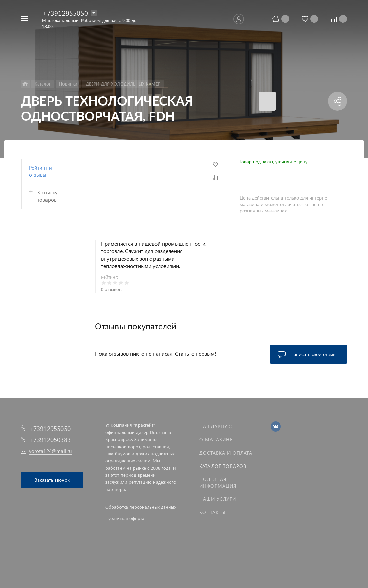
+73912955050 (65, 13)
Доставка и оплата (226, 453)
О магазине (216, 440)
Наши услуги (218, 499)
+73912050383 (50, 440)
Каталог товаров (223, 466)
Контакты (212, 512)
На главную (216, 426)
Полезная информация (218, 482)
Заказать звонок (52, 480)
